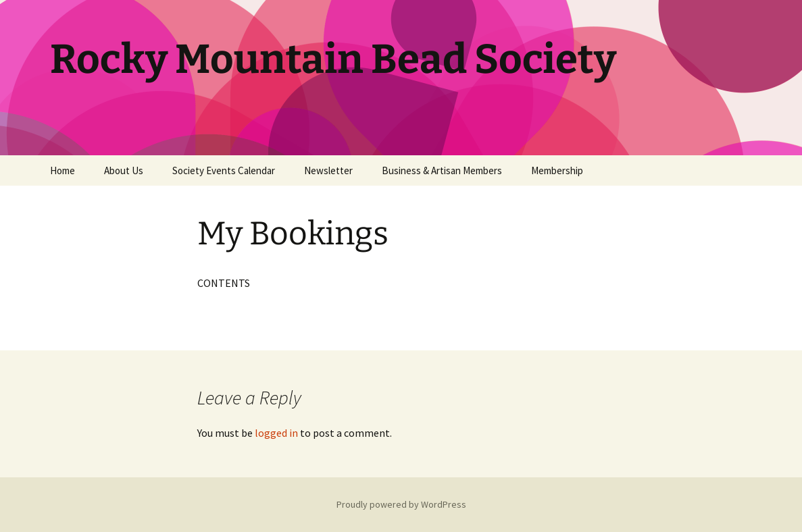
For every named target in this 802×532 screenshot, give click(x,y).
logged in (276, 433)
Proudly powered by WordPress (401, 504)
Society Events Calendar (224, 170)
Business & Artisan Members (442, 170)
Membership (557, 170)
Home (62, 170)
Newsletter (328, 170)
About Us (124, 170)
